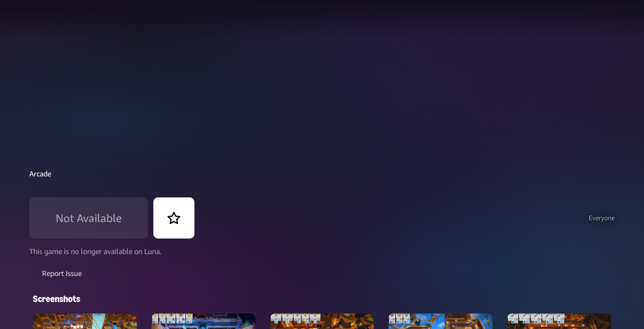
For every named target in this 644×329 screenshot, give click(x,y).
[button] (571, 218)
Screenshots (57, 284)
